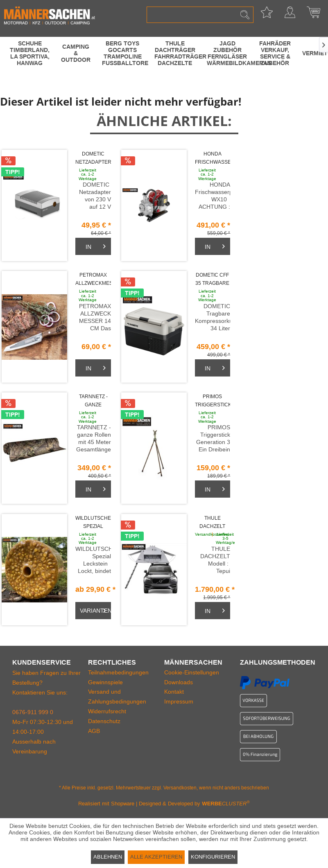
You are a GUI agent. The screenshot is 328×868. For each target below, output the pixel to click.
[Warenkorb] (93, 246)
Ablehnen (108, 857)
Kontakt (174, 692)
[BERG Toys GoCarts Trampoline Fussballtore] (122, 53)
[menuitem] (200, 15)
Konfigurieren (213, 857)
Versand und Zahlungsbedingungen (117, 697)
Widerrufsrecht (107, 711)
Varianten (95, 609)
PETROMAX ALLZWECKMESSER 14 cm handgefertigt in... (93, 280)
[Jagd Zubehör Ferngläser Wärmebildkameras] (227, 53)
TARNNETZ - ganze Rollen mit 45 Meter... (93, 401)
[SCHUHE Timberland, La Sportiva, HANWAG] (30, 53)
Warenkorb (313, 15)
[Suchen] (245, 15)
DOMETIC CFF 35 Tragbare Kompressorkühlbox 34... (213, 280)
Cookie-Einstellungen (192, 672)
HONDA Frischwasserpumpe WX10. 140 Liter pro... (213, 159)
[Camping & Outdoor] (76, 53)
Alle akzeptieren (156, 857)
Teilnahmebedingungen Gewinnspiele (118, 677)
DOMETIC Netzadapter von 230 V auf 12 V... (93, 159)
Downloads (179, 682)
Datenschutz (104, 721)
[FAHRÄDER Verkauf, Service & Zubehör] (275, 53)
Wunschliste (267, 15)
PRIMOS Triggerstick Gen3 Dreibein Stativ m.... (213, 401)
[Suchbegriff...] (200, 15)
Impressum (179, 701)
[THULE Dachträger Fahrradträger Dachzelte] (175, 53)
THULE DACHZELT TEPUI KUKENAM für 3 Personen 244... (213, 523)
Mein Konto (290, 15)
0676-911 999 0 (33, 712)
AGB (94, 731)
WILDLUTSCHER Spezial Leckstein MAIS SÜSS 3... (93, 523)
